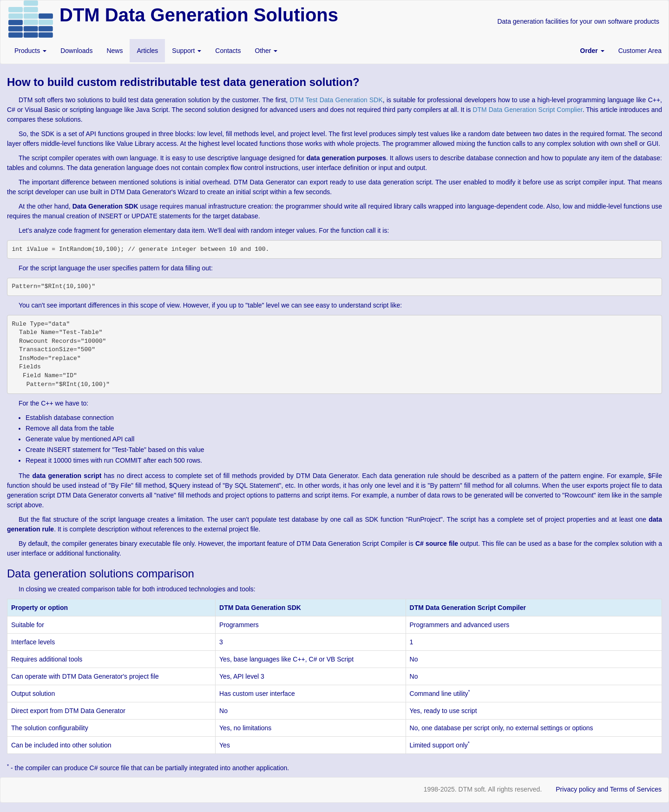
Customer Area (640, 51)
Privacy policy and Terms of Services (609, 789)
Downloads (76, 51)
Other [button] (266, 51)
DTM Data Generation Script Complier (527, 110)
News (115, 51)
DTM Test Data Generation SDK (336, 100)
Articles (147, 51)
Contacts (228, 51)
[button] (592, 51)
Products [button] (30, 51)
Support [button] (187, 51)
